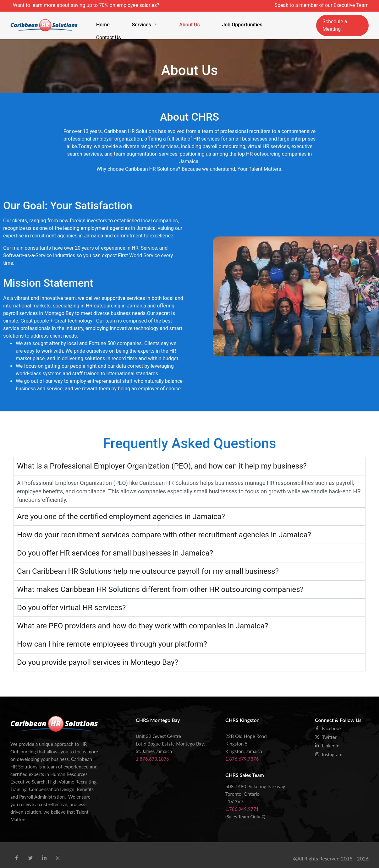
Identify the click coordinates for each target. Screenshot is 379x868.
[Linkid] (44, 851)
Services (143, 22)
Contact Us (267, 22)
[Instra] (58, 851)
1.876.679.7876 (242, 752)
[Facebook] (17, 851)
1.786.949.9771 (242, 802)
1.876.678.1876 (152, 752)
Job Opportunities (222, 22)
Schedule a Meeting (340, 22)
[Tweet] (30, 851)
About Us (179, 22)
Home (112, 22)
